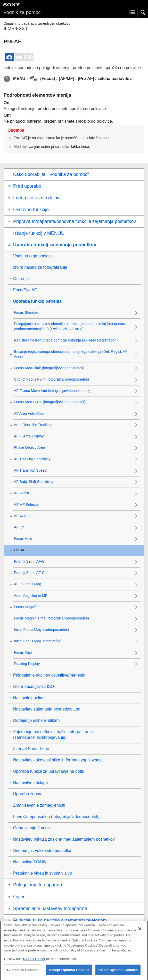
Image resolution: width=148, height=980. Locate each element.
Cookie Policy (35, 963)
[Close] (140, 933)
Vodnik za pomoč (22, 12)
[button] (143, 12)
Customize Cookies (23, 974)
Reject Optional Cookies (118, 974)
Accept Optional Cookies (69, 974)
